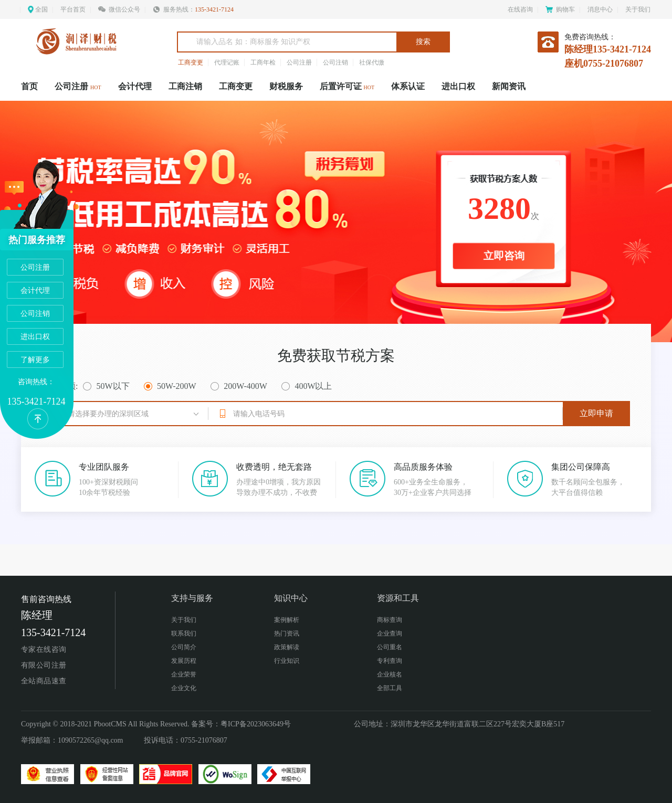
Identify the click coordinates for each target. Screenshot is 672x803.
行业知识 (287, 661)
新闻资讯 (509, 86)
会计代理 (135, 86)
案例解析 (287, 620)
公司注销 (335, 62)
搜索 (423, 42)
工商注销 (185, 86)
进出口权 (458, 86)
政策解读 (287, 647)
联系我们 (184, 633)
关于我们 (638, 9)
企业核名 (390, 674)
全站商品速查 (44, 681)
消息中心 (600, 9)
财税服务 (286, 86)
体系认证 (408, 86)
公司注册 (299, 62)
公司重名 (390, 647)
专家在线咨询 (44, 649)
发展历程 (184, 661)
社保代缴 (372, 62)
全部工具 (390, 688)
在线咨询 (520, 9)
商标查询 (390, 620)
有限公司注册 (44, 665)
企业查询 (390, 633)
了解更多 (35, 360)
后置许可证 (347, 86)
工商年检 (263, 62)
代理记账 (227, 62)
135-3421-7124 (214, 9)
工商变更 (191, 62)
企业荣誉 (184, 674)
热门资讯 (287, 633)
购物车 (560, 9)
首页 (29, 86)
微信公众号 (119, 9)
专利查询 (390, 661)
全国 (41, 9)
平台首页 (73, 9)
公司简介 (184, 647)
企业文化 (184, 688)
